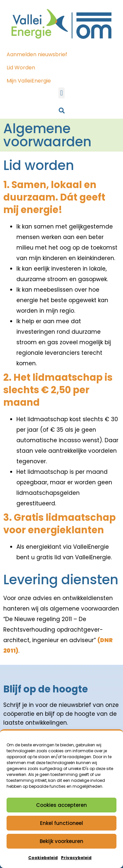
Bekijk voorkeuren (61, 841)
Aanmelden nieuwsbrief (37, 54)
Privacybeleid (76, 858)
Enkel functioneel (61, 823)
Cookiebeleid (43, 858)
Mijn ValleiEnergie (29, 81)
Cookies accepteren (61, 805)
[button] (61, 93)
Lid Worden (21, 68)
